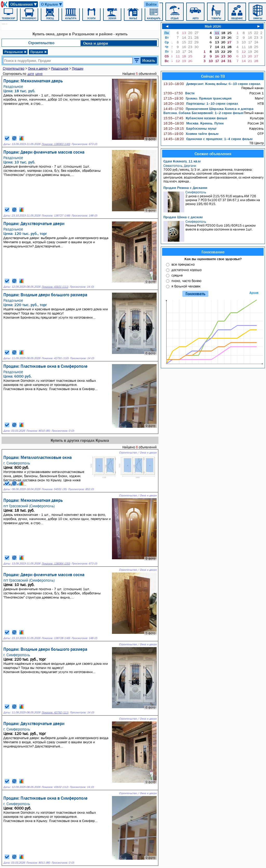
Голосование (213, 252)
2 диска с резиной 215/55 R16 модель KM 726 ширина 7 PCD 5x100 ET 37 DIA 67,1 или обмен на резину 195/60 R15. (214, 201)
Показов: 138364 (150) (56, 564)
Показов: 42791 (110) (55, 358)
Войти (151, 4)
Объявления (24, 4)
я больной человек (186, 286)
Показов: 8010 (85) (38, 431)
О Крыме (52, 4)
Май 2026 (213, 26)
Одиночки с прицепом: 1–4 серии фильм (208, 139)
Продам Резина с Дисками (185, 188)
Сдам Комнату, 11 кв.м (182, 161)
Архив (254, 293)
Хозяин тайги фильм (191, 134)
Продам (39, 52)
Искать (149, 60)
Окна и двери (96, 43)
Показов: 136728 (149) (56, 638)
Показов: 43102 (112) (55, 787)
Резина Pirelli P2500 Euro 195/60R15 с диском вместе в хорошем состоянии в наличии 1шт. (214, 231)
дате (31, 74)
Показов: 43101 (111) (55, 287)
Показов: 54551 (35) (54, 489)
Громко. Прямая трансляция (197, 98)
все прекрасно (183, 264)
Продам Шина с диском (183, 217)
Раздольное (15, 52)
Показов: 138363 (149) (56, 144)
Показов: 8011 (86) (38, 863)
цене (39, 74)
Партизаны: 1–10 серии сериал (201, 103)
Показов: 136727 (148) (56, 216)
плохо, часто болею (186, 281)
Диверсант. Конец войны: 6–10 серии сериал (212, 84)
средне (177, 275)
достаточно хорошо (187, 270)
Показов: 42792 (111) (55, 712)
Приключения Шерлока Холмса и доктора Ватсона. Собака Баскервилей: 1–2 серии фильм (208, 111)
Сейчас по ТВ (213, 76)
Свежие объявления (213, 154)
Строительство (41, 43)
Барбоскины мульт (190, 128)
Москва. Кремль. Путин (194, 123)
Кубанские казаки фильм (195, 118)
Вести (179, 93)
